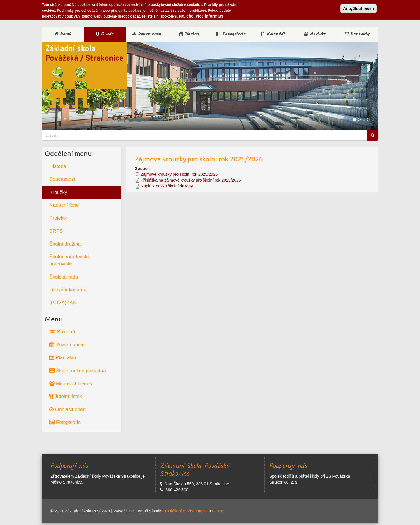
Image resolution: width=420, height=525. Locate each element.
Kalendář (273, 34)
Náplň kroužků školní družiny (167, 186)
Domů (63, 34)
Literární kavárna (68, 290)
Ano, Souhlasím (358, 7)
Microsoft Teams (71, 384)
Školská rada (64, 277)
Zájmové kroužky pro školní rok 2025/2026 (179, 174)
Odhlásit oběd (68, 410)
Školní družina (65, 244)
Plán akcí (63, 358)
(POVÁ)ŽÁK (63, 303)
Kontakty (357, 34)
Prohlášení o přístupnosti (185, 511)
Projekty (58, 218)
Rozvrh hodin (67, 345)
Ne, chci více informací (201, 15)
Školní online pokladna (78, 371)
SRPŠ (56, 231)
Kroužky (58, 192)
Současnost (62, 179)
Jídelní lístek (66, 396)
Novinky (315, 34)
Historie (58, 166)
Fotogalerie (231, 34)
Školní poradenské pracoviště (70, 260)
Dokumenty (147, 34)
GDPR (218, 511)
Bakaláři (62, 332)
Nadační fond (64, 205)
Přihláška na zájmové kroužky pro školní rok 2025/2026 (191, 180)
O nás (105, 34)
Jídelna (189, 34)
